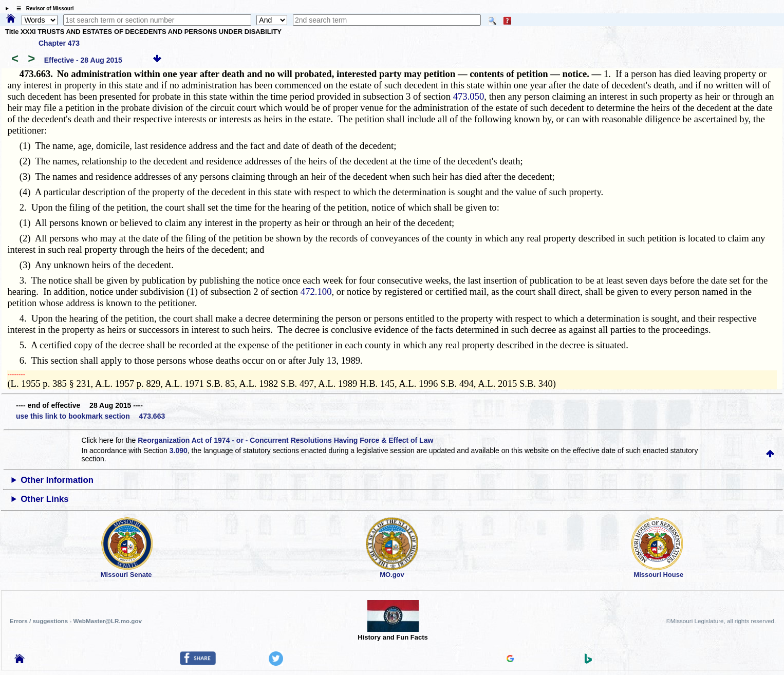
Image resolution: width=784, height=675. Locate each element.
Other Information (57, 480)
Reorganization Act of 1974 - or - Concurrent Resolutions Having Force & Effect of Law (285, 440)
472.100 (316, 292)
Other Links (44, 499)
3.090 (179, 451)
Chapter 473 (59, 43)
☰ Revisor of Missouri (43, 8)
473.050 (469, 96)
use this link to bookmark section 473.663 (90, 416)
